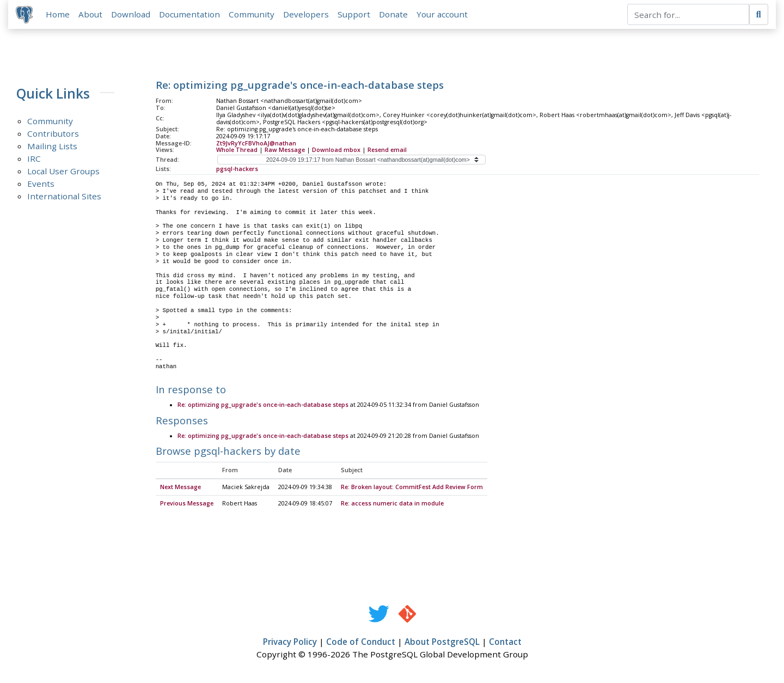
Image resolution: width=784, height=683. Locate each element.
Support (355, 15)
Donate (394, 15)
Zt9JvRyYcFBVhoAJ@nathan (256, 144)
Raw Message (285, 151)
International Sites (64, 197)
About (91, 15)
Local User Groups (63, 172)
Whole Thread (237, 151)
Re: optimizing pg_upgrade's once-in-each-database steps (263, 406)
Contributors (53, 135)
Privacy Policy (290, 643)
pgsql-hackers (237, 170)
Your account (443, 15)
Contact (505, 643)
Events (41, 185)
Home (59, 15)
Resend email (387, 151)
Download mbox (336, 151)
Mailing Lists (52, 147)
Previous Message (187, 505)
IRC (34, 160)
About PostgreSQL (442, 643)
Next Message (180, 489)
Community (253, 15)
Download (132, 15)
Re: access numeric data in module (392, 505)
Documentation (191, 15)
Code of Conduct (361, 643)
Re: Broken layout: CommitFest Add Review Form (412, 489)
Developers (307, 15)
